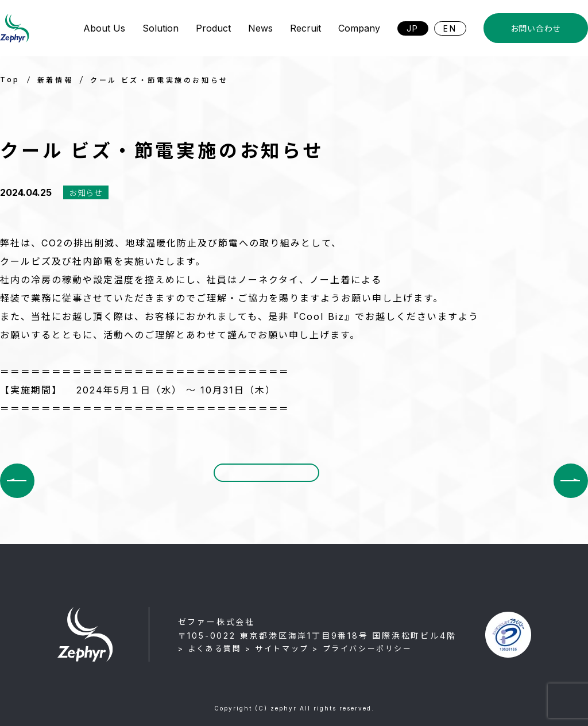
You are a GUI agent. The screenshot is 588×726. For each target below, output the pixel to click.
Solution (160, 28)
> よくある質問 (210, 648)
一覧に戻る (266, 480)
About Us (104, 28)
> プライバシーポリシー (362, 648)
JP (413, 28)
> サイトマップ (277, 648)
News (260, 28)
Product (213, 28)
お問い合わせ (536, 28)
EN (450, 28)
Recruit (305, 28)
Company (359, 28)
